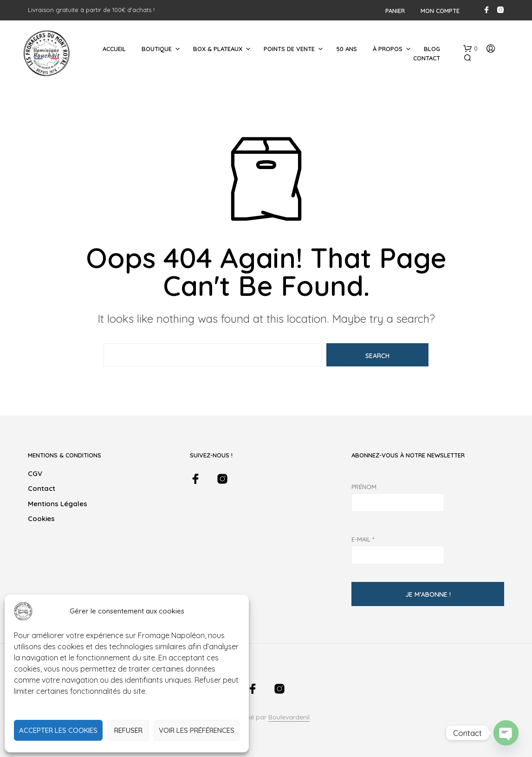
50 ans (347, 49)
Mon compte (440, 11)
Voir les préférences (197, 730)
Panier (395, 11)
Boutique (157, 49)
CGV (35, 473)
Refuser (128, 730)
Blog (432, 49)
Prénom (364, 487)
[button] (470, 49)
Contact (427, 58)
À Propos (388, 49)
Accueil (114, 49)
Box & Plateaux (218, 49)
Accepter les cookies (58, 730)
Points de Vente (289, 49)
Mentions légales (58, 504)
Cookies (41, 519)
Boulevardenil (289, 718)
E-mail (363, 539)
